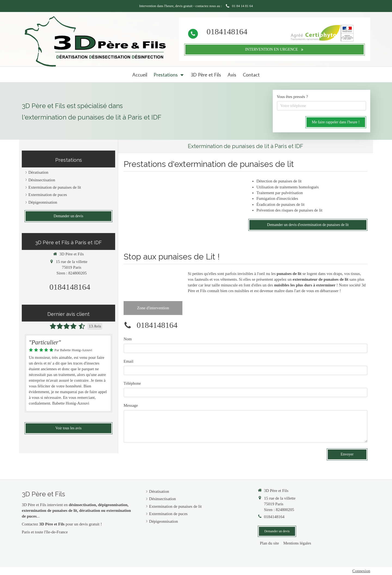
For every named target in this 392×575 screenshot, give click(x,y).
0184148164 (227, 31)
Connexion (361, 571)
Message (131, 405)
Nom (128, 339)
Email (128, 361)
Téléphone (132, 383)
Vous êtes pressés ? (292, 97)
